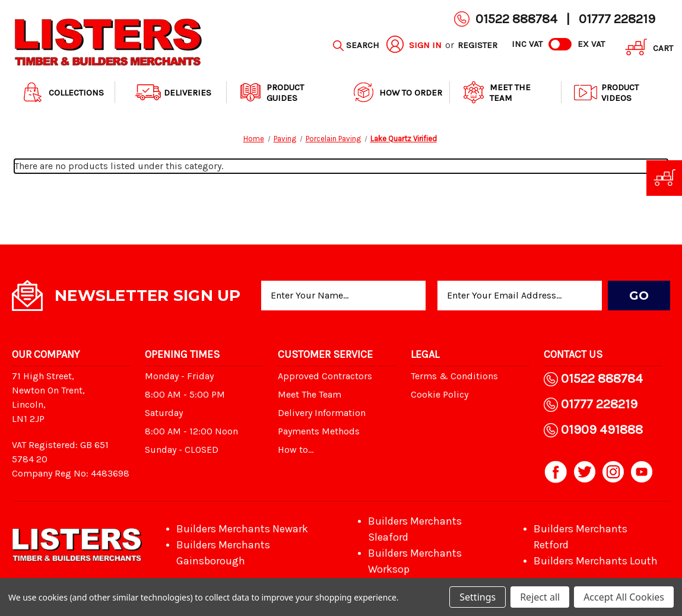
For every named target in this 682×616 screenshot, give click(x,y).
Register (478, 45)
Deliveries (173, 92)
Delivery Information (322, 413)
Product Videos (606, 92)
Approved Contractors (325, 376)
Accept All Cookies (624, 597)
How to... (296, 450)
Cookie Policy (440, 394)
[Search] (356, 45)
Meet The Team (496, 92)
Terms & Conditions (454, 376)
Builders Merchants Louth (596, 561)
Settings (478, 597)
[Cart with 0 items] (645, 49)
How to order (396, 92)
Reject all (540, 597)
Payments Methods (319, 431)
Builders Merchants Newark (242, 529)
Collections (62, 92)
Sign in (425, 45)
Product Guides (271, 92)
